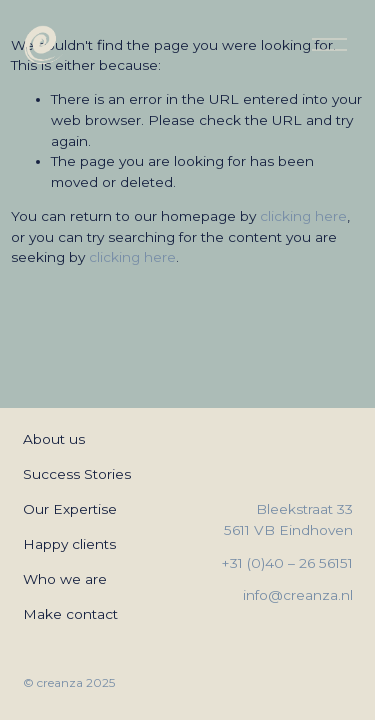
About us (54, 439)
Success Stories (77, 474)
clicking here (303, 216)
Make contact (70, 614)
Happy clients (69, 544)
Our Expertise (70, 509)
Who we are (65, 579)
